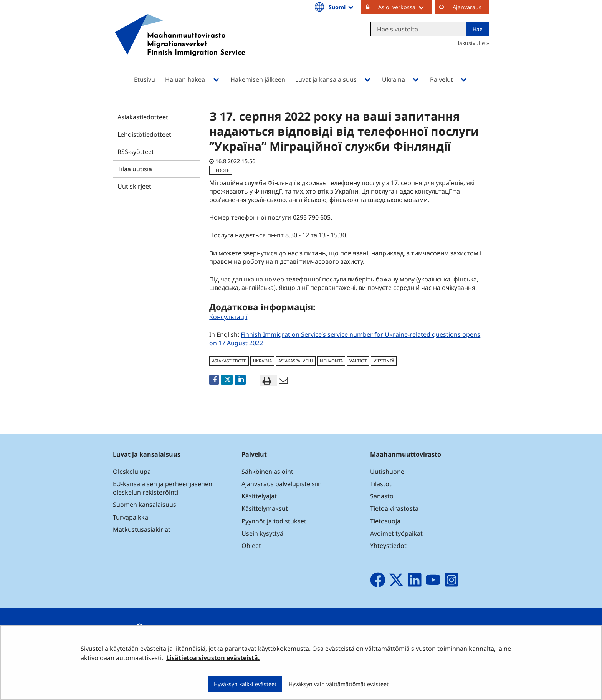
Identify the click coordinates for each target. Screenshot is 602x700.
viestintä (384, 361)
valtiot (358, 361)
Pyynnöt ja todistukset (274, 521)
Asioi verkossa (405, 7)
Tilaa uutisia (135, 169)
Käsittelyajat (259, 496)
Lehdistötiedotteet (144, 134)
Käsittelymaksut (265, 508)
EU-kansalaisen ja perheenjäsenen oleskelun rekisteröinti (163, 488)
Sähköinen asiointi (268, 472)
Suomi (342, 7)
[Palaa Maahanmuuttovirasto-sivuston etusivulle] (180, 45)
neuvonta (331, 361)
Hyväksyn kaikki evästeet (245, 684)
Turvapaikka (131, 517)
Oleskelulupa (132, 472)
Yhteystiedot (388, 546)
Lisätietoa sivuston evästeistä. (213, 658)
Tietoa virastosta (394, 508)
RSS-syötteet (136, 152)
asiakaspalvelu (296, 361)
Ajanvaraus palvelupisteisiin (282, 484)
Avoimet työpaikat (396, 533)
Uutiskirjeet (134, 186)
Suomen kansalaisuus (145, 505)
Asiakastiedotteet (143, 117)
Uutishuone (387, 472)
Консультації (228, 317)
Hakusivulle (470, 43)
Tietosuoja (385, 521)
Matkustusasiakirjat (142, 530)
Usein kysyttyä (263, 533)
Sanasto (382, 496)
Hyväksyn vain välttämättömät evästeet (339, 684)
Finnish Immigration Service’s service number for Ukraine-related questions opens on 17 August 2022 (345, 339)
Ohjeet (251, 546)
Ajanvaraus (467, 7)
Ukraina (262, 361)
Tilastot (381, 484)
